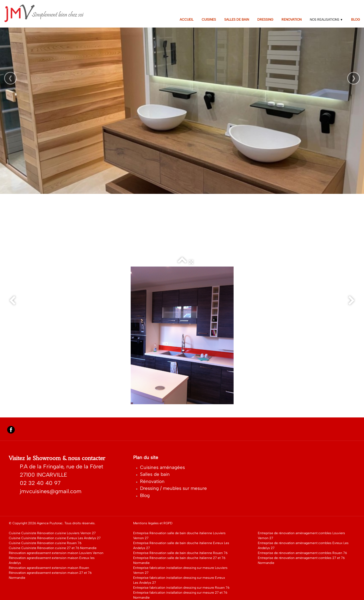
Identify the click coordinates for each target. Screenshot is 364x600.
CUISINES (209, 20)
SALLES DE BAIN (237, 20)
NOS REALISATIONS (326, 20)
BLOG (355, 20)
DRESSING (265, 20)
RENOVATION (292, 20)
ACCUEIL (187, 20)
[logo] (48, 13)
